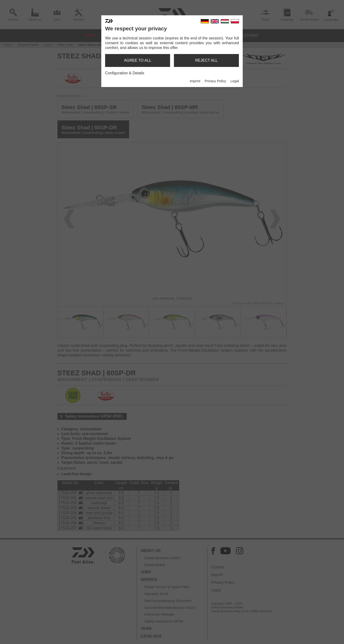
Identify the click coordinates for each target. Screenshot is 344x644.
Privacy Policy (215, 81)
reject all (206, 60)
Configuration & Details (125, 73)
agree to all (138, 60)
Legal (235, 81)
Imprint (195, 81)
